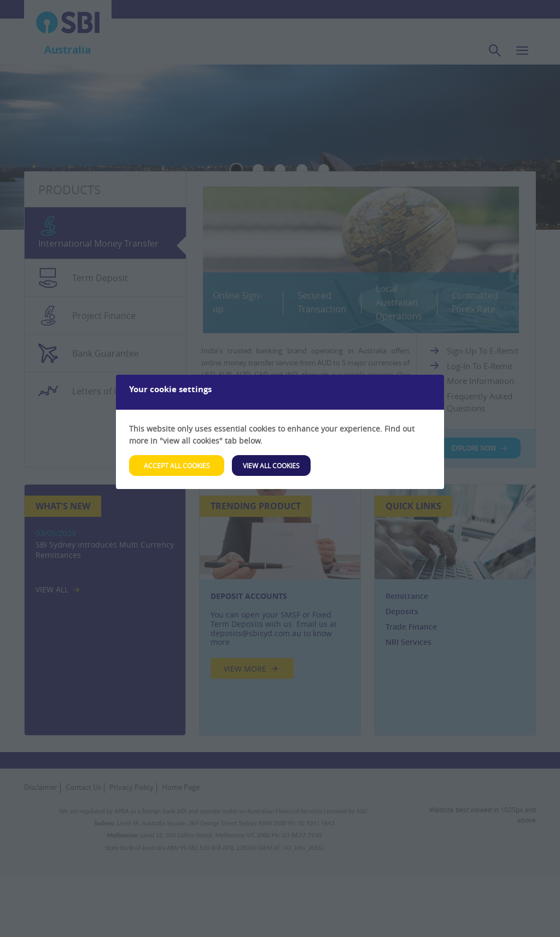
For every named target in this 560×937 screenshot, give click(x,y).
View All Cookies (271, 465)
